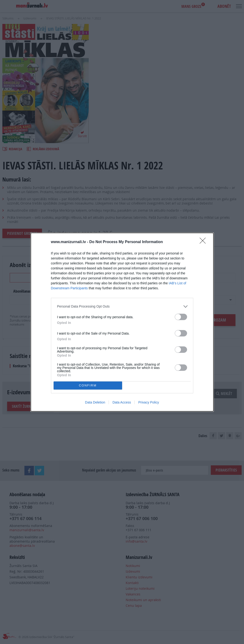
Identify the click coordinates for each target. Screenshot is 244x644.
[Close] (204, 242)
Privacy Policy (149, 402)
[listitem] (122, 306)
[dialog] (122, 322)
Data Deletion (95, 402)
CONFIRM (88, 385)
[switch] (181, 317)
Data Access (122, 402)
